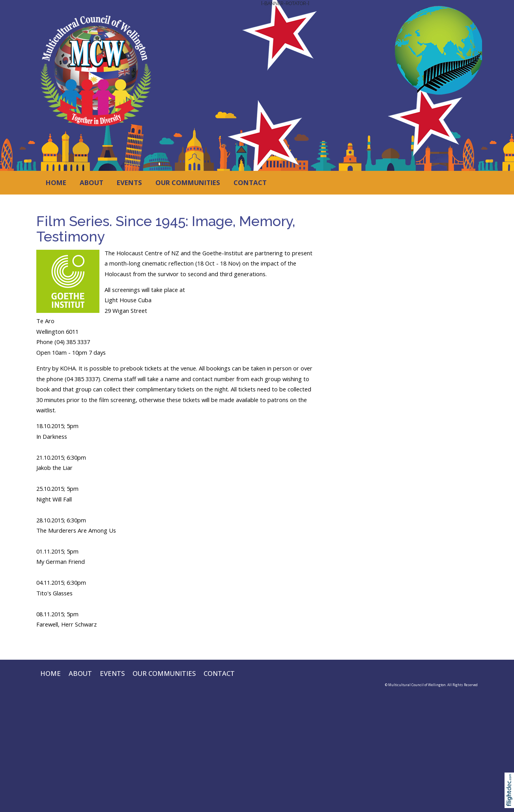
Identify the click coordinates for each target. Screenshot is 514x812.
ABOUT (92, 182)
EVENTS (129, 182)
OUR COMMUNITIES (188, 182)
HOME (56, 182)
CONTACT (250, 182)
